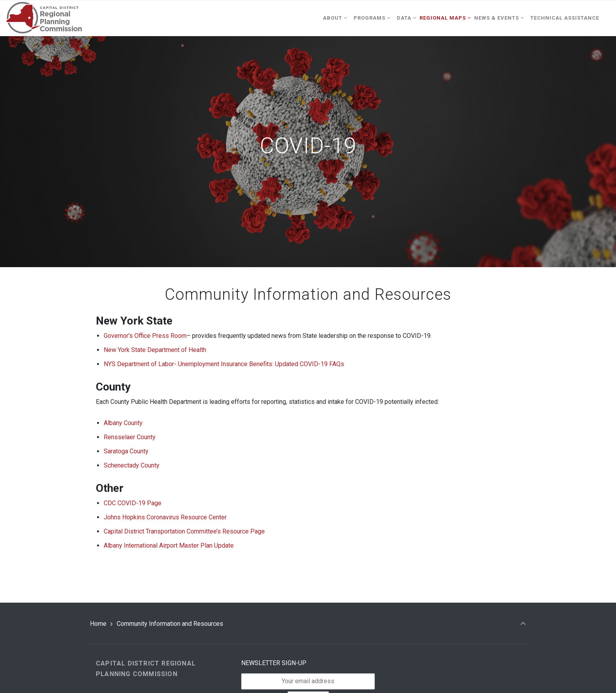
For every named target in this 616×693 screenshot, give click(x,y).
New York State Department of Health (155, 350)
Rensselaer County (130, 437)
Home (98, 624)
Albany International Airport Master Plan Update (169, 545)
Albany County (123, 423)
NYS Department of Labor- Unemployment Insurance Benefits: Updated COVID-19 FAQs (224, 364)
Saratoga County (126, 451)
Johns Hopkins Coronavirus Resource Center (165, 517)
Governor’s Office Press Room (145, 336)
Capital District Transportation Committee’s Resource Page (184, 531)
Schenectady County (132, 465)
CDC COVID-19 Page (133, 503)
